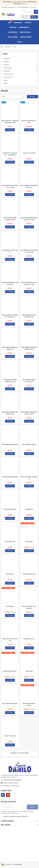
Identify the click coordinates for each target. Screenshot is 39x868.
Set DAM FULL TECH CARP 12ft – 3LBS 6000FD (10, 154)
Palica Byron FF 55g (29, 639)
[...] (16, 777)
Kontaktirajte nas (23, 7)
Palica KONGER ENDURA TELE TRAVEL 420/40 (10, 413)
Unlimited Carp (29, 509)
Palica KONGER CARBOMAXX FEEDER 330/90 (29, 348)
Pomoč (33, 7)
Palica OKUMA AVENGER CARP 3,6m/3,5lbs (10, 284)
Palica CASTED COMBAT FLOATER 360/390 (10, 219)
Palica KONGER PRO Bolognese (10, 445)
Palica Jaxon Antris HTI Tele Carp (10, 640)
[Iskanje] (30, 12)
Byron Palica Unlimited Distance (29, 705)
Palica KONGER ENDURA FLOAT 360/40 (29, 381)
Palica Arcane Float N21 (10, 509)
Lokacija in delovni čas (8, 7)
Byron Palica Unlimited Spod (10, 704)
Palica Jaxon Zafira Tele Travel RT (29, 478)
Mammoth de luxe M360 (10, 671)
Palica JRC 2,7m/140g (29, 153)
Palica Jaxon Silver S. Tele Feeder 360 (29, 607)
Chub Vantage (10, 606)
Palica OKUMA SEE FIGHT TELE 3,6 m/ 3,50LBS (10, 186)
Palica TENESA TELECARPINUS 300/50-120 (29, 186)
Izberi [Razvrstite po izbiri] (4, 97)
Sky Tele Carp (10, 574)
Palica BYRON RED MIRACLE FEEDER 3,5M (10, 348)
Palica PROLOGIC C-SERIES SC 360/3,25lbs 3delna (10, 122)
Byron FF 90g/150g (10, 736)
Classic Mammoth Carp (29, 574)
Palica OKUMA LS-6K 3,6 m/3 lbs (10, 251)
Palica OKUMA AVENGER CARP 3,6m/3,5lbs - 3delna (29, 219)
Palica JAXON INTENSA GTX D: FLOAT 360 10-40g (29, 284)
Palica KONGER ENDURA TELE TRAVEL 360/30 (29, 413)
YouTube (8, 795)
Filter (33, 97)
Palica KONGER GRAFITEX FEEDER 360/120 (29, 316)
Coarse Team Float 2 (10, 542)
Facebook (3, 795)
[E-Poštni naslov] (14, 807)
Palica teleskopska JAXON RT (10, 477)
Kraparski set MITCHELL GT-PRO (29, 122)
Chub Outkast (29, 671)
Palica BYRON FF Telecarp (29, 445)
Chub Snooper (29, 542)
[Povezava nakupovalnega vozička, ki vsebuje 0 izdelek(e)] (34, 17)
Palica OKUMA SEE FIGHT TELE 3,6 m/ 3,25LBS (29, 251)
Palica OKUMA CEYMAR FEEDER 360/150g (10, 381)
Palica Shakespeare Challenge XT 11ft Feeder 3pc (10, 316)
